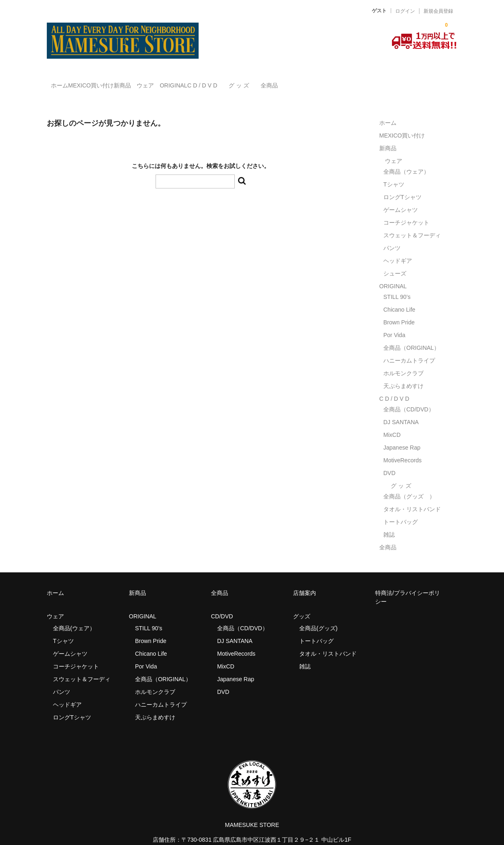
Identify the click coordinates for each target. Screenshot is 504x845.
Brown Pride (399, 310)
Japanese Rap (402, 436)
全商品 (392, 82)
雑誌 (389, 523)
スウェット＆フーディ (412, 223)
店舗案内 (305, 581)
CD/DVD (222, 604)
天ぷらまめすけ (403, 374)
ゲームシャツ (401, 198)
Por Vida (394, 323)
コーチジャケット (406, 211)
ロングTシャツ (402, 185)
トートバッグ (401, 510)
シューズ (395, 262)
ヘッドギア (398, 249)
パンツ (392, 236)
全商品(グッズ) (318, 616)
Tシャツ (394, 172)
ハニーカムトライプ (409, 349)
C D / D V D (291, 82)
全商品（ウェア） (409, 160)
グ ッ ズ (344, 82)
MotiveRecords (402, 448)
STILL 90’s (397, 285)
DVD (389, 461)
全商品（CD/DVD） (412, 397)
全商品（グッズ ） (409, 484)
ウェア (200, 82)
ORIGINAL (245, 82)
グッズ (305, 604)
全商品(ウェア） (74, 616)
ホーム (64, 82)
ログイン (405, 11)
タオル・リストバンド (412, 497)
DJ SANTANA (401, 410)
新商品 (160, 82)
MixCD (392, 423)
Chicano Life (399, 298)
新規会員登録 (438, 11)
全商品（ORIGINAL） (411, 336)
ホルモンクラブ (403, 361)
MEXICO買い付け (112, 82)
